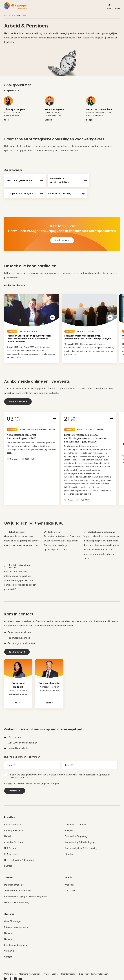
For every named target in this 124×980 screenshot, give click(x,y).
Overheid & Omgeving (76, 835)
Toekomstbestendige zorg (17, 889)
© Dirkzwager (10, 972)
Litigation (69, 852)
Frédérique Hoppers (14, 109)
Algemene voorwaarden (30, 972)
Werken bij (10, 949)
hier (10, 782)
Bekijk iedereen (13, 91)
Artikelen (69, 883)
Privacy (46, 972)
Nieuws (8, 931)
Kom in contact (62, 240)
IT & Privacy (10, 846)
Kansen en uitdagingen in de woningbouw (25, 895)
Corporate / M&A (13, 823)
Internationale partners (16, 925)
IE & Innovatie (11, 852)
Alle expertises (15, 16)
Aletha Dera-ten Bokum (99, 109)
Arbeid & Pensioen (14, 841)
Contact (8, 955)
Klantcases (70, 889)
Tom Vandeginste (55, 109)
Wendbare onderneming (17, 901)
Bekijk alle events (18, 400)
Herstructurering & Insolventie (20, 858)
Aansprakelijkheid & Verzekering (81, 846)
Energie (8, 864)
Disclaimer (84, 972)
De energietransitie (14, 883)
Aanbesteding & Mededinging (80, 841)
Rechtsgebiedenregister (16, 943)
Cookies (55, 972)
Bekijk (7, 120)
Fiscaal (8, 835)
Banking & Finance (14, 829)
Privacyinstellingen (100, 972)
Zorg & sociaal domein (76, 823)
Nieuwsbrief (10, 937)
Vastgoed (69, 829)
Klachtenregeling (69, 972)
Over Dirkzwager (13, 920)
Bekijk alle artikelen (15, 285)
